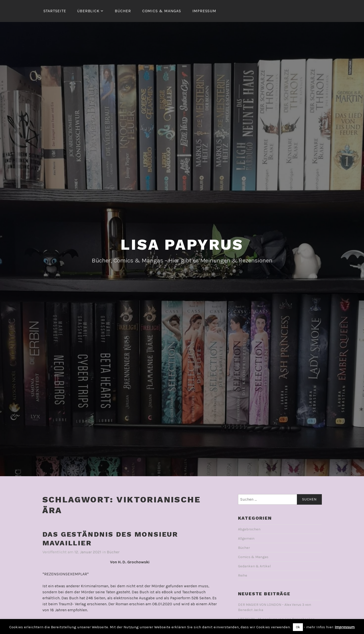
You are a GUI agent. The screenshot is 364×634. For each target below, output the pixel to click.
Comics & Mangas (162, 11)
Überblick (88, 11)
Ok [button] (298, 627)
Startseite (55, 11)
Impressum (204, 11)
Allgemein (246, 538)
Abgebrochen (249, 529)
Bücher (123, 11)
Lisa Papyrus (182, 245)
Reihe (243, 575)
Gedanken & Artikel (254, 566)
